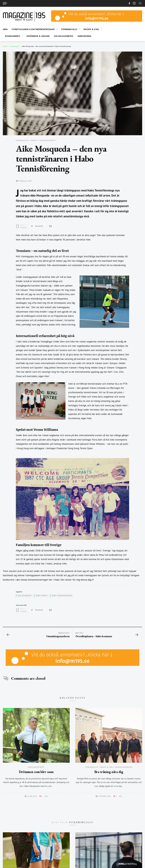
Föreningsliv (69, 29)
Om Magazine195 (64, 36)
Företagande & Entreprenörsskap (33, 29)
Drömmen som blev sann (36, 772)
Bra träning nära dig (109, 772)
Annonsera (84, 36)
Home (5, 46)
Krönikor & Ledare (38, 36)
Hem (5, 29)
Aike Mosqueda (24, 596)
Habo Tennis (42, 596)
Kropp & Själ (91, 29)
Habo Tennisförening (62, 596)
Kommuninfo (13, 36)
